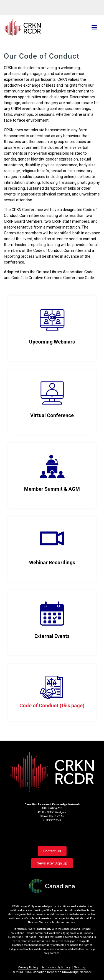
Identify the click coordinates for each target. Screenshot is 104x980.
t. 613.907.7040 (52, 820)
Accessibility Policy (56, 967)
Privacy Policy (28, 967)
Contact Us (52, 851)
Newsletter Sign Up (52, 863)
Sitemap (80, 967)
